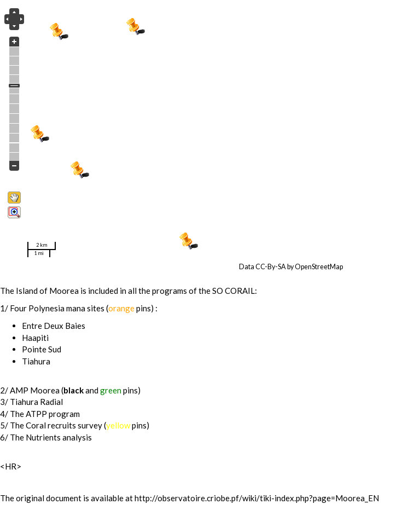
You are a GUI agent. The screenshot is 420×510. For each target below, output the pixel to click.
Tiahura (36, 361)
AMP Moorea (35, 390)
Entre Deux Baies (54, 326)
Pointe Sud (42, 349)
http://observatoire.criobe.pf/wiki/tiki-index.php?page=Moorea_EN (257, 498)
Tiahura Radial (36, 402)
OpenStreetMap (319, 267)
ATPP (36, 414)
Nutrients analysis (59, 437)
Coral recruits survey (64, 425)
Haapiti (35, 338)
